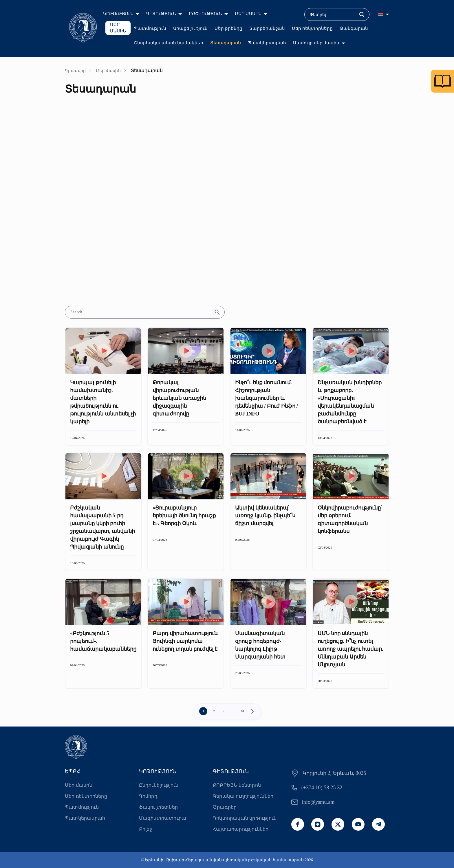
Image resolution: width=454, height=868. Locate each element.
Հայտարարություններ (241, 829)
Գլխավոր (75, 71)
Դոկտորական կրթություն (245, 818)
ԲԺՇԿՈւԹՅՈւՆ (205, 14)
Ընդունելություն (159, 785)
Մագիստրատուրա (163, 818)
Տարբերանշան (267, 28)
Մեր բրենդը (228, 28)
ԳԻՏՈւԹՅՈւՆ (161, 14)
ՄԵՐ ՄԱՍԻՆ (248, 14)
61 (243, 711)
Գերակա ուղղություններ (243, 796)
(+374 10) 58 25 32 (322, 788)
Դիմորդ (148, 796)
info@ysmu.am (318, 802)
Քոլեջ (146, 829)
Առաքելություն (190, 28)
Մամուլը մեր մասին (316, 43)
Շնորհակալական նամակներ (169, 43)
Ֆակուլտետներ (158, 807)
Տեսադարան (226, 43)
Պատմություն (150, 28)
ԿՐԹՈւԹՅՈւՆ (118, 14)
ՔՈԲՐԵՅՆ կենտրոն (237, 785)
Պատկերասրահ (267, 43)
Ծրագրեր (225, 807)
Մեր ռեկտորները (312, 28)
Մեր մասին (108, 71)
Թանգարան (354, 28)
